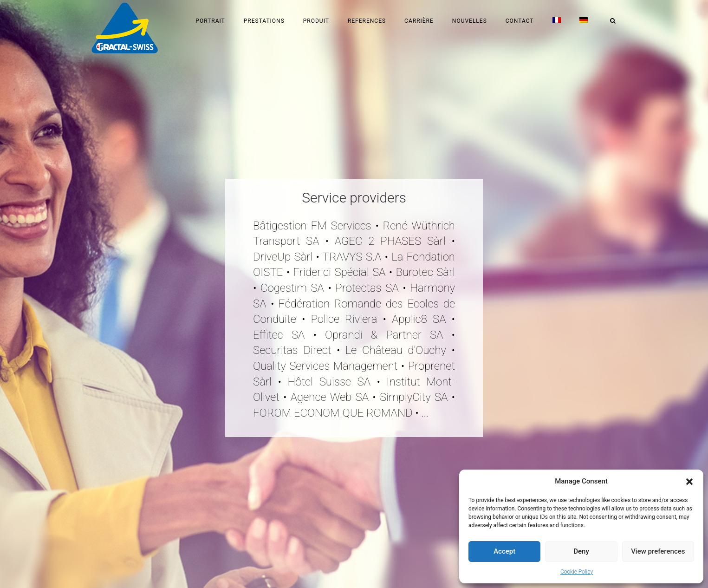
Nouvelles (470, 21)
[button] (689, 482)
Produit (316, 21)
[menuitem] (557, 21)
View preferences (658, 551)
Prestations (264, 21)
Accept (504, 551)
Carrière (419, 21)
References (367, 21)
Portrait (210, 21)
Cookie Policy (577, 572)
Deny (581, 551)
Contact (520, 21)
